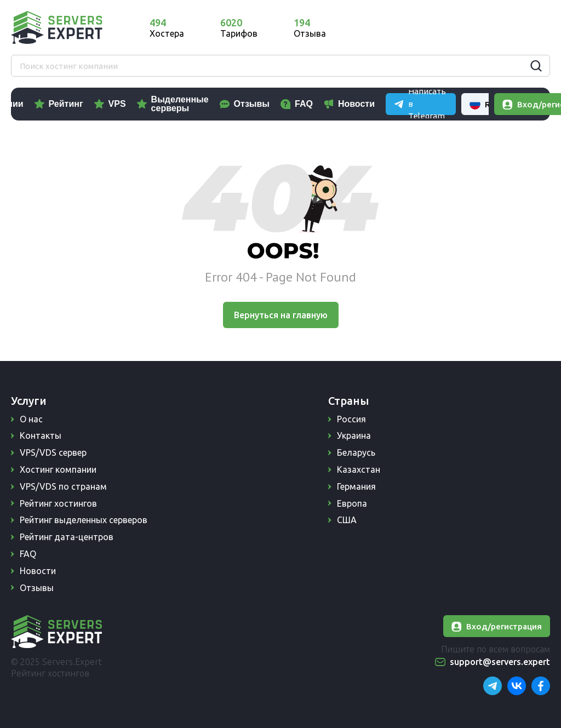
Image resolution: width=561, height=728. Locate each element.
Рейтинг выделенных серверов (84, 520)
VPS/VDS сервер (53, 452)
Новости (408, 104)
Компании (53, 104)
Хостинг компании (58, 469)
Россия (351, 419)
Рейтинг (117, 104)
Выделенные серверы (231, 104)
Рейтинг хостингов (58, 503)
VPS (168, 104)
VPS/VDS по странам (63, 486)
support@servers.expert (500, 662)
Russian (519, 27)
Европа (352, 503)
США (347, 520)
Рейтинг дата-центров (67, 537)
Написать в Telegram (434, 27)
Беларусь (356, 452)
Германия (356, 486)
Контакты (41, 435)
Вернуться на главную (281, 315)
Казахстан (359, 469)
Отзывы (303, 104)
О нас (31, 419)
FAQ (355, 104)
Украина (354, 435)
